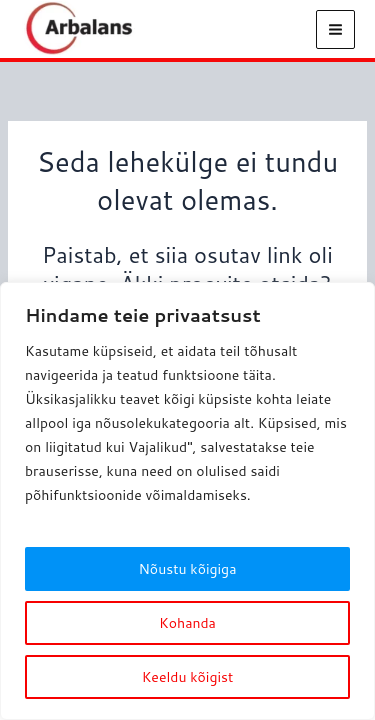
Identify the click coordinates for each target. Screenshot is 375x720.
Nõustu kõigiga (188, 569)
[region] (187, 501)
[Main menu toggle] (335, 29)
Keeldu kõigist (188, 677)
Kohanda (187, 623)
